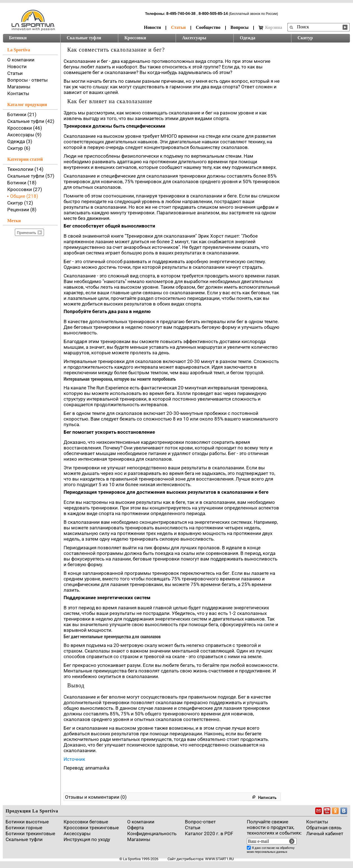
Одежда (248, 38)
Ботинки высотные (27, 822)
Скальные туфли (84, 38)
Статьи (178, 27)
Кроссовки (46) (25, 128)
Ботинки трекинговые (30, 833)
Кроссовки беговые (86, 822)
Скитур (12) (20, 203)
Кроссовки (135, 38)
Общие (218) (24, 196)
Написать (267, 797)
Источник (74, 759)
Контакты (18, 93)
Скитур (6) (19, 148)
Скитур (305, 38)
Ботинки (18, 38)
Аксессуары (194, 38)
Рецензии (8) (22, 210)
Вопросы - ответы (27, 80)
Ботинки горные (24, 828)
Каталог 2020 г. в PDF (209, 833)
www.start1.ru (219, 859)
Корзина (270, 27)
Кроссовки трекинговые (91, 828)
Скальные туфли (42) (31, 121)
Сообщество (208, 27)
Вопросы (240, 27)
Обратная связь (324, 828)
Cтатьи (193, 828)
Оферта (135, 828)
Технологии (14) (25, 169)
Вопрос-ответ (200, 822)
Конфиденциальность (152, 833)
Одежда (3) (20, 141)
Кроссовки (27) (25, 189)
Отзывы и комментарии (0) (96, 797)
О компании (21, 60)
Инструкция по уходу (87, 839)
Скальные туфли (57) (31, 176)
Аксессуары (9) (24, 135)
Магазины (19, 87)
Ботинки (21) (22, 114)
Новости (153, 27)
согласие (268, 848)
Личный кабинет (325, 833)
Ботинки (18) (22, 183)
